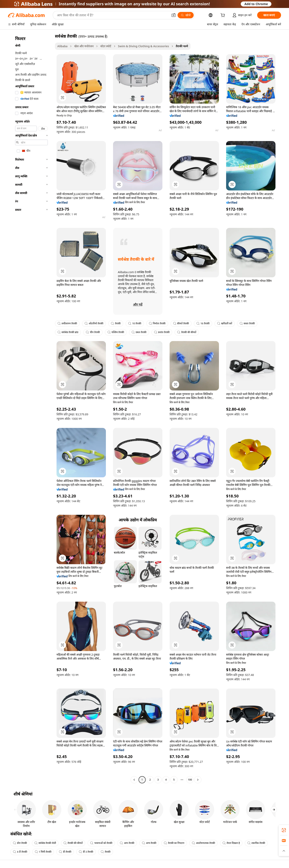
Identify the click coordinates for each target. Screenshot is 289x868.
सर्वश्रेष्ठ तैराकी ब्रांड (68, 332)
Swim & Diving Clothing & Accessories (144, 46)
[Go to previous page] (134, 780)
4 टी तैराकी (20, 852)
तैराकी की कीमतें (187, 332)
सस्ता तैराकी (247, 323)
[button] (174, 15)
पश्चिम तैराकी (116, 332)
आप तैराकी (127, 843)
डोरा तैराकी (20, 843)
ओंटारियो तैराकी (94, 323)
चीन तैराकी (93, 332)
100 (190, 780)
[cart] (224, 16)
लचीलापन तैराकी (67, 323)
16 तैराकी (203, 323)
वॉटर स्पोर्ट (106, 46)
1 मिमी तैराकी (43, 852)
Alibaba (62, 46)
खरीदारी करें (225, 323)
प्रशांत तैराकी (162, 332)
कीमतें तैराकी (181, 323)
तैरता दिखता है (231, 843)
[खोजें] (186, 15)
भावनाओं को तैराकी (101, 843)
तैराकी (116, 323)
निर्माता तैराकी (157, 323)
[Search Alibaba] (112, 15)
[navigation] (30, 408)
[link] (284, 830)
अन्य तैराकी (149, 843)
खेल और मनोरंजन (84, 46)
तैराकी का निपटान (174, 843)
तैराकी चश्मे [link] (182, 46)
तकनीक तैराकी (256, 843)
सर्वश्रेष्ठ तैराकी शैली (45, 843)
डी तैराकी (65, 852)
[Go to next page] (198, 780)
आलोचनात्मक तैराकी (203, 843)
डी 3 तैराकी (86, 852)
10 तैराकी (135, 323)
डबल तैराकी (139, 332)
